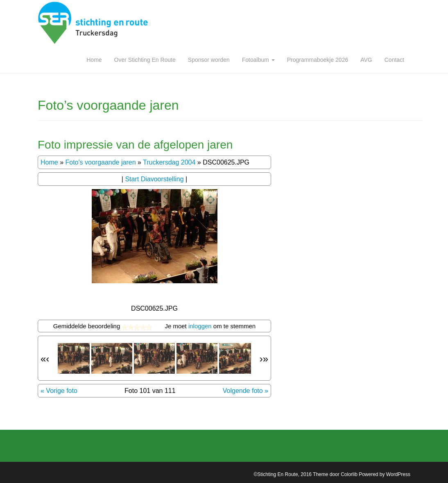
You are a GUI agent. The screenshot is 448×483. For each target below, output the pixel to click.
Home (94, 60)
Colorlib (349, 474)
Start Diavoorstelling (154, 179)
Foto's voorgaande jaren (100, 162)
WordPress (398, 474)
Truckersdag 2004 (169, 162)
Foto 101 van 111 (150, 391)
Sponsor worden (209, 60)
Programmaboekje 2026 (318, 60)
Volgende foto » (245, 391)
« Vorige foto (59, 391)
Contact (394, 60)
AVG (366, 60)
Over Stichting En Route (145, 60)
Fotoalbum (258, 60)
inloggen (200, 326)
